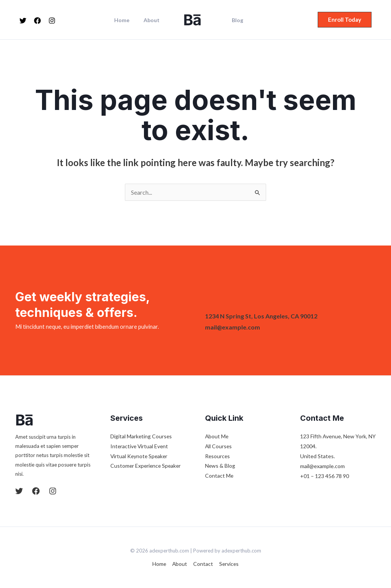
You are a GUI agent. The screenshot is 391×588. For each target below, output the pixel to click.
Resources (218, 456)
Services (228, 564)
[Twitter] (23, 21)
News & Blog (220, 466)
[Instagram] (52, 21)
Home (127, 20)
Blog (236, 20)
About (153, 20)
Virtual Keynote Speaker (140, 456)
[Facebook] (37, 21)
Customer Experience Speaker (147, 466)
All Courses (219, 446)
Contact (203, 564)
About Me (217, 436)
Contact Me (219, 476)
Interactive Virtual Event (140, 446)
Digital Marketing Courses (141, 436)
